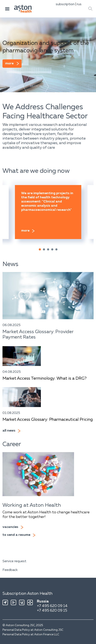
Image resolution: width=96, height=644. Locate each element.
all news (9, 431)
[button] (40, 249)
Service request (14, 561)
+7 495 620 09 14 (52, 606)
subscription (65, 4)
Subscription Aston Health (27, 594)
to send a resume (16, 535)
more (9, 64)
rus (79, 4)
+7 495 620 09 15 (52, 611)
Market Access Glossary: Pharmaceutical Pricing (48, 420)
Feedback (10, 570)
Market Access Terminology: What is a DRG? (44, 378)
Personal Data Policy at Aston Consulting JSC (33, 630)
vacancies (10, 527)
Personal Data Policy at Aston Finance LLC (31, 634)
